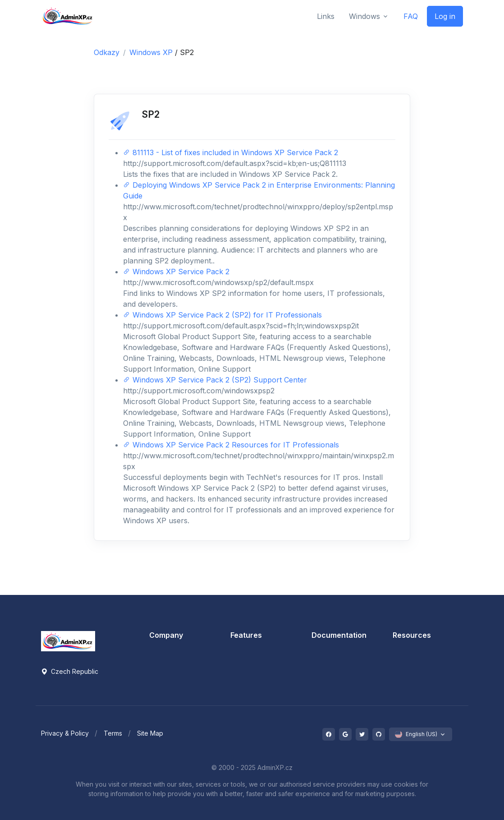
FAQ (411, 16)
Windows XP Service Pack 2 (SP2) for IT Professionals (222, 315)
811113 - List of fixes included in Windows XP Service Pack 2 (231, 152)
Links (326, 16)
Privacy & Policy (65, 733)
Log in (445, 16)
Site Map (150, 733)
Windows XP (152, 52)
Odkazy (107, 52)
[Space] (68, 640)
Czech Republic (70, 671)
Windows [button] (364, 16)
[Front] (68, 16)
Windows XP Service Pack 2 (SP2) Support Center (215, 380)
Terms (113, 733)
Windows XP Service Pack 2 (176, 272)
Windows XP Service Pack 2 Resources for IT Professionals (231, 445)
